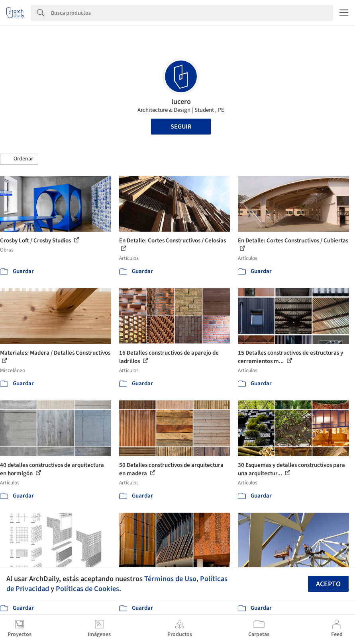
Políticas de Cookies (87, 589)
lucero (181, 102)
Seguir (181, 127)
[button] (19, 159)
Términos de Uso (170, 579)
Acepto (328, 584)
